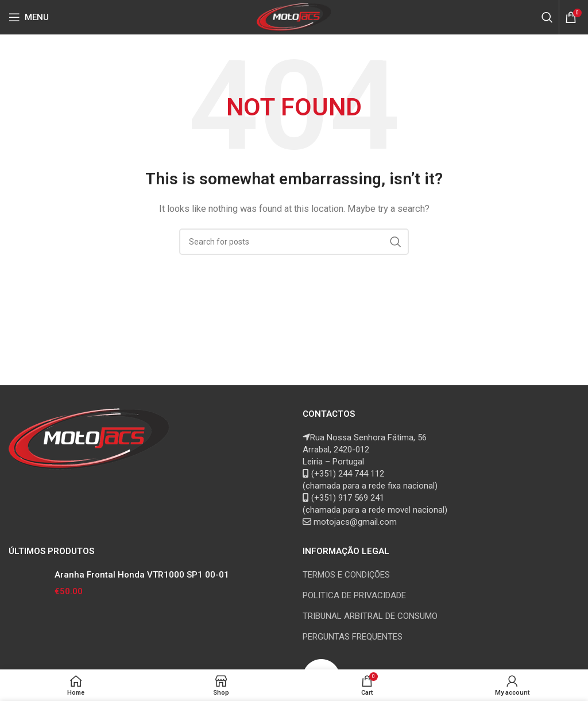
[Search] (547, 17)
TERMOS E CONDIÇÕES (346, 575)
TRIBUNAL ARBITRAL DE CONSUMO (370, 616)
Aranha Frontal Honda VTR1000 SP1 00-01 (142, 575)
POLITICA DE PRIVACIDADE (354, 595)
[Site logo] (294, 17)
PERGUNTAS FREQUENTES (353, 637)
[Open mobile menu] (29, 17)
